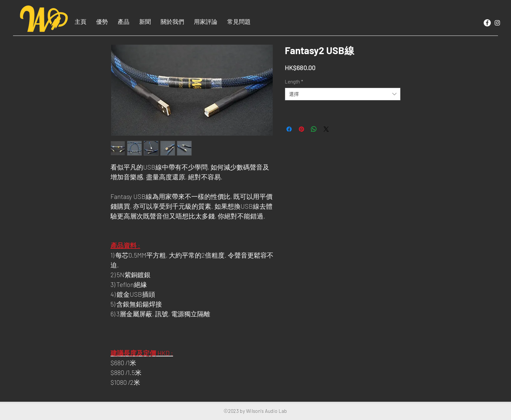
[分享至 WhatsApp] (314, 129)
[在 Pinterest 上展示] (301, 129)
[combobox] (343, 94)
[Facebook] (487, 23)
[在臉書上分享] (289, 129)
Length (294, 82)
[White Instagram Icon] (497, 23)
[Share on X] (326, 129)
